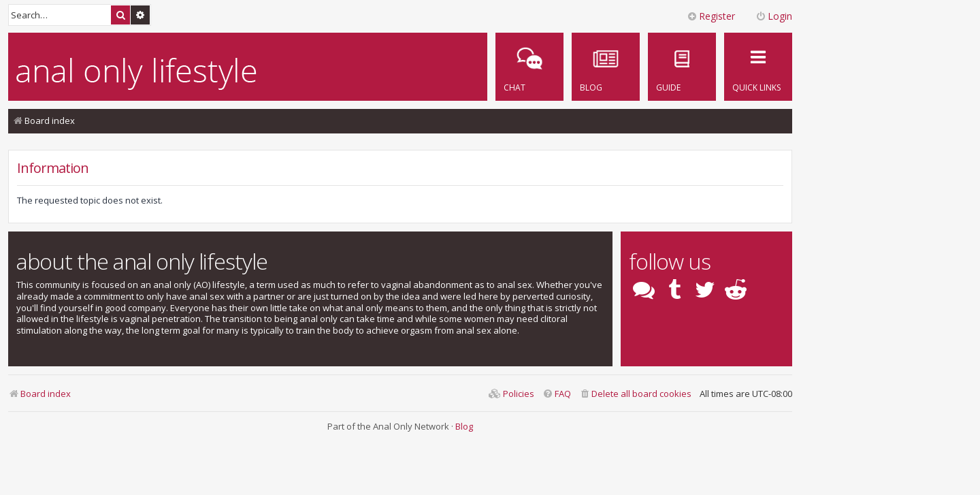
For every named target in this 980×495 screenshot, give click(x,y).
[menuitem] (682, 67)
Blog (464, 426)
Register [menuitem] (711, 16)
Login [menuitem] (774, 16)
